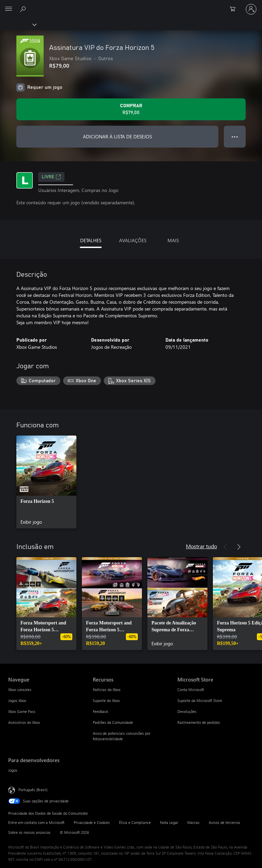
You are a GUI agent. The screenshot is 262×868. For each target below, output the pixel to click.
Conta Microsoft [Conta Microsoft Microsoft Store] (191, 690)
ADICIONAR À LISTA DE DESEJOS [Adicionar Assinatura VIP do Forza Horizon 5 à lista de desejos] (117, 136)
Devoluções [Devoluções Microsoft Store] (187, 711)
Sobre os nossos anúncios (29, 832)
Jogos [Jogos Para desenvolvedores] (13, 770)
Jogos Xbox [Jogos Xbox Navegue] (17, 700)
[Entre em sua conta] (251, 9)
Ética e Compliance (135, 822)
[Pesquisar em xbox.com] (24, 9)
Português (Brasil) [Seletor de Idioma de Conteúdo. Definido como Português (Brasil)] (33, 790)
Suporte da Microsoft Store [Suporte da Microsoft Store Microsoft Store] (200, 700)
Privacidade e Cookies (92, 822)
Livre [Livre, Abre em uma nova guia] (51, 177)
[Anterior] (225, 547)
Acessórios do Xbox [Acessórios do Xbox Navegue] (24, 722)
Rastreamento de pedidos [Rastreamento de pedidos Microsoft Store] (199, 722)
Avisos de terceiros (224, 822)
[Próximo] (239, 547)
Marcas (193, 822)
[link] (46, 482)
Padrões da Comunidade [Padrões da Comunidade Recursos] (113, 722)
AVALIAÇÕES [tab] (133, 240)
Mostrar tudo (201, 546)
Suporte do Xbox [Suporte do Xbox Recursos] (106, 700)
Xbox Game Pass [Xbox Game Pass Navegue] (22, 711)
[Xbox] (18, 24)
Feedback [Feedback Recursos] (100, 711)
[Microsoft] (131, 5)
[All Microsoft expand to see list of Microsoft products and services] (9, 9)
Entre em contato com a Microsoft (36, 822)
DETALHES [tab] (91, 240)
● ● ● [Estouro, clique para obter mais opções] (235, 136)
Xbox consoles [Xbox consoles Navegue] (20, 690)
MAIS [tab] (173, 240)
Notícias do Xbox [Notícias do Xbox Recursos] (107, 690)
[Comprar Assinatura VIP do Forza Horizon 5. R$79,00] (131, 109)
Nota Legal (169, 822)
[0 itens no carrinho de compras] (235, 9)
